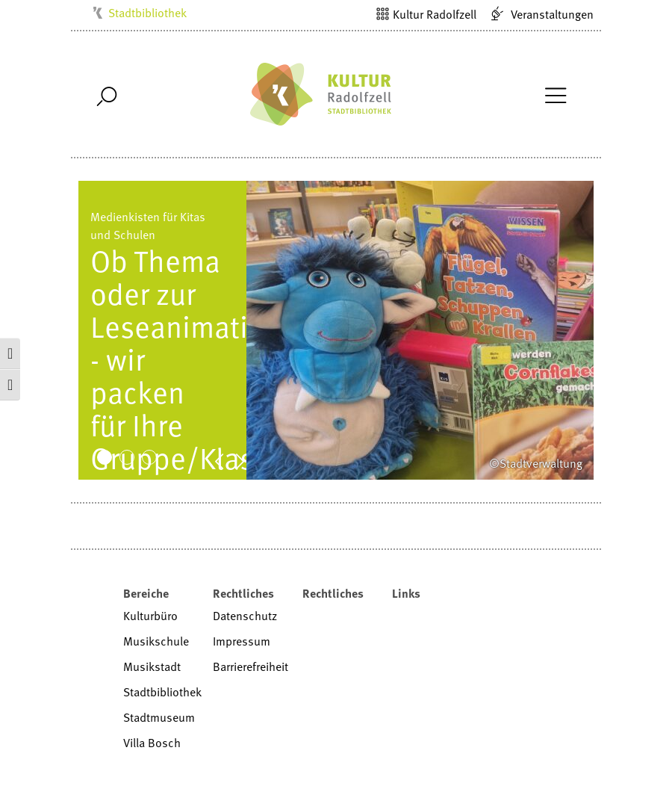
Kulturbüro (150, 616)
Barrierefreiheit (251, 666)
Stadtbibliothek (147, 13)
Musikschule (156, 641)
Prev (227, 460)
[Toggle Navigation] (555, 94)
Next (248, 460)
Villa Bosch (152, 743)
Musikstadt (152, 666)
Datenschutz (245, 616)
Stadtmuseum (159, 717)
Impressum (242, 641)
